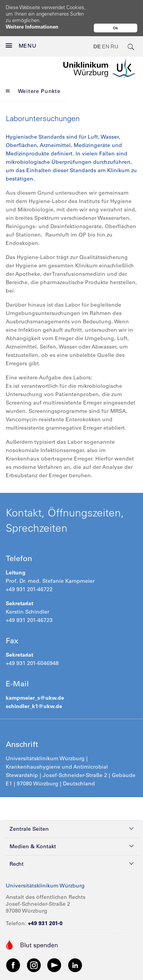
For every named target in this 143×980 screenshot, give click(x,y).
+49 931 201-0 (45, 907)
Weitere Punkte (33, 75)
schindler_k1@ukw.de (35, 690)
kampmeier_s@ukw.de (35, 681)
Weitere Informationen (32, 26)
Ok (116, 28)
